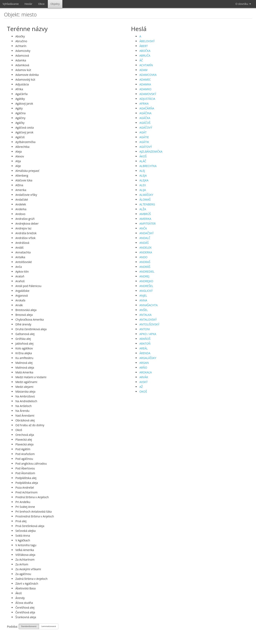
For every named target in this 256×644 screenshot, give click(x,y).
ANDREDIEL (147, 271)
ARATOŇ (145, 343)
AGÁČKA (145, 118)
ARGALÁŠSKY (148, 358)
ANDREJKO (146, 281)
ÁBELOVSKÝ (147, 41)
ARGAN (144, 363)
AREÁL (143, 348)
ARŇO (143, 367)
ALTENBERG (147, 204)
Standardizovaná (29, 627)
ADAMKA (145, 84)
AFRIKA (144, 103)
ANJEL (143, 295)
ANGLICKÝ (146, 291)
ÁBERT (144, 46)
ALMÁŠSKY (146, 195)
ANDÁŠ (144, 243)
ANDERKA (146, 252)
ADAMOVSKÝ (148, 94)
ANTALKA (145, 315)
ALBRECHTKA (148, 166)
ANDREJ (144, 276)
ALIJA (143, 190)
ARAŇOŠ (145, 339)
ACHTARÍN (146, 65)
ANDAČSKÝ (146, 233)
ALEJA (143, 175)
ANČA (143, 228)
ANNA (143, 300)
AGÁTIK (144, 142)
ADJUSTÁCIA (147, 99)
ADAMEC (145, 79)
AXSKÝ (143, 382)
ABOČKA (145, 51)
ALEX (143, 185)
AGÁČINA (145, 113)
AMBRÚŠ (145, 214)
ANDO (143, 257)
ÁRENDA (145, 353)
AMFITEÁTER (147, 223)
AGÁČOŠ (145, 123)
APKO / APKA (148, 334)
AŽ (141, 387)
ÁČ (141, 60)
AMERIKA (145, 219)
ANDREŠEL (146, 286)
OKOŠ (143, 391)
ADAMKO (145, 89)
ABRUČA (145, 55)
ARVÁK (144, 377)
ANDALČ (145, 238)
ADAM (143, 70)
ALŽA (143, 209)
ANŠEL (144, 310)
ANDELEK (145, 247)
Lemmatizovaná (49, 627)
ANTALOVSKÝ (148, 319)
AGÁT (143, 132)
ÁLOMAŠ (145, 199)
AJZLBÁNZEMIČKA (151, 151)
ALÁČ (143, 161)
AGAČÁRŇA (147, 108)
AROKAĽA (146, 372)
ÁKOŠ (143, 156)
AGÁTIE (144, 137)
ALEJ (142, 171)
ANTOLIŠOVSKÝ (149, 324)
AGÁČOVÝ (146, 127)
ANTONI (145, 329)
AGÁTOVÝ (146, 147)
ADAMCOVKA (148, 75)
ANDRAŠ (145, 262)
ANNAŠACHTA (148, 305)
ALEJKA (144, 180)
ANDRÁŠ (145, 267)
